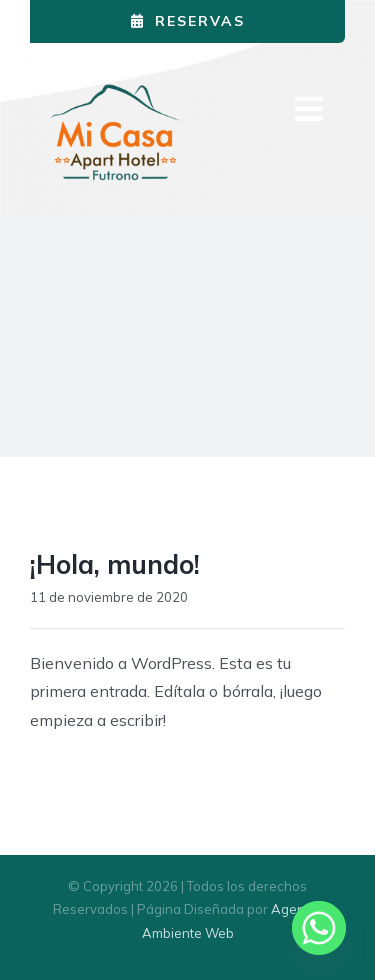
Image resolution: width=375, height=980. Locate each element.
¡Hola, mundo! (115, 564)
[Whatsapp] (319, 928)
